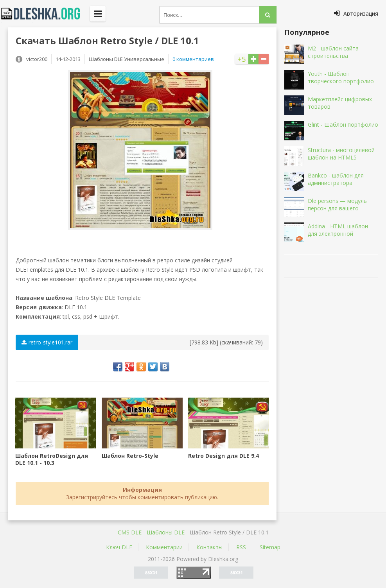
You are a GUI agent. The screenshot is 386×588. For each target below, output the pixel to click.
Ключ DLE (119, 547)
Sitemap (270, 547)
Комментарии (164, 547)
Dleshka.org (45, 14)
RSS (241, 547)
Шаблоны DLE (166, 532)
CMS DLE (130, 532)
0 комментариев (193, 59)
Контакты (209, 547)
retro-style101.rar (47, 342)
